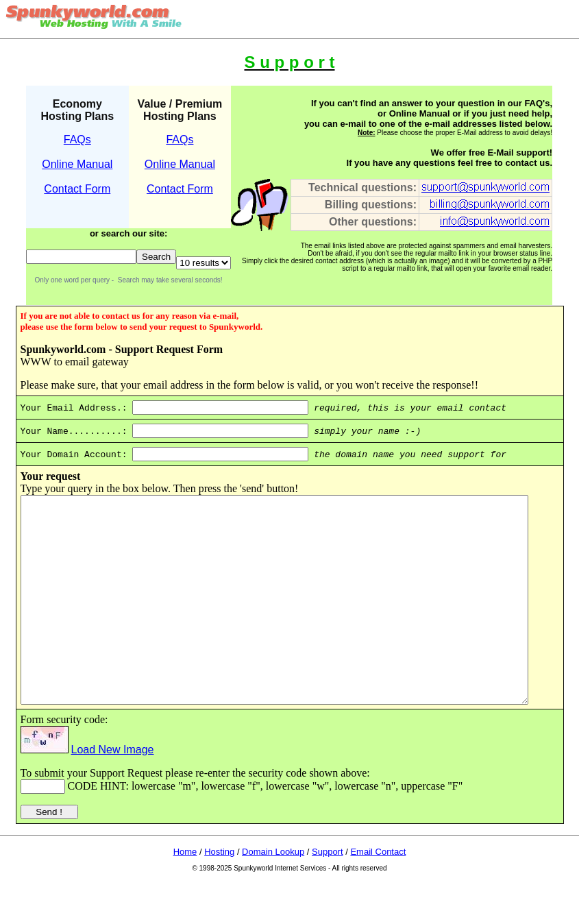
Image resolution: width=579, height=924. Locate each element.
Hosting (219, 893)
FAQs (77, 139)
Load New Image (97, 791)
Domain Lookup (273, 893)
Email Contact (378, 893)
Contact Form (77, 189)
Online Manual (77, 164)
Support (328, 893)
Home (185, 893)
